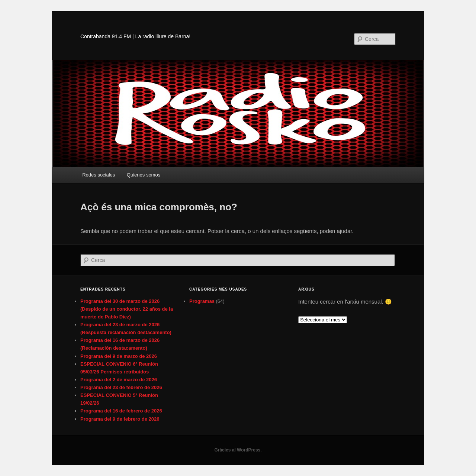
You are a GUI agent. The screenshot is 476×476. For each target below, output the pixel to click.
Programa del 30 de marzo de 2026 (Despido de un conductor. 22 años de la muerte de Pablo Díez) (127, 309)
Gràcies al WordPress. (238, 450)
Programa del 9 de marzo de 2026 (119, 356)
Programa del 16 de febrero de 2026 (121, 411)
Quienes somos (144, 175)
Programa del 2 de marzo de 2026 (119, 380)
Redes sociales (99, 175)
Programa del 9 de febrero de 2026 (120, 419)
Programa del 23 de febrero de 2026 (121, 387)
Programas (202, 301)
